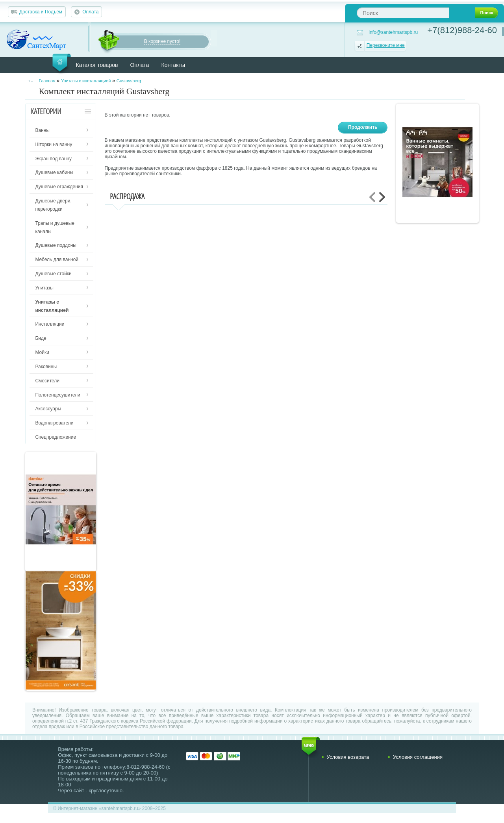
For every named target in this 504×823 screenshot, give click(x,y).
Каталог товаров (97, 65)
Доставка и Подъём (41, 12)
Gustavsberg (129, 81)
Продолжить (363, 127)
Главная (47, 81)
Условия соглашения (418, 757)
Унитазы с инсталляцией (86, 81)
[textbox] (403, 13)
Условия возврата (348, 757)
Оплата (90, 12)
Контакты (173, 65)
